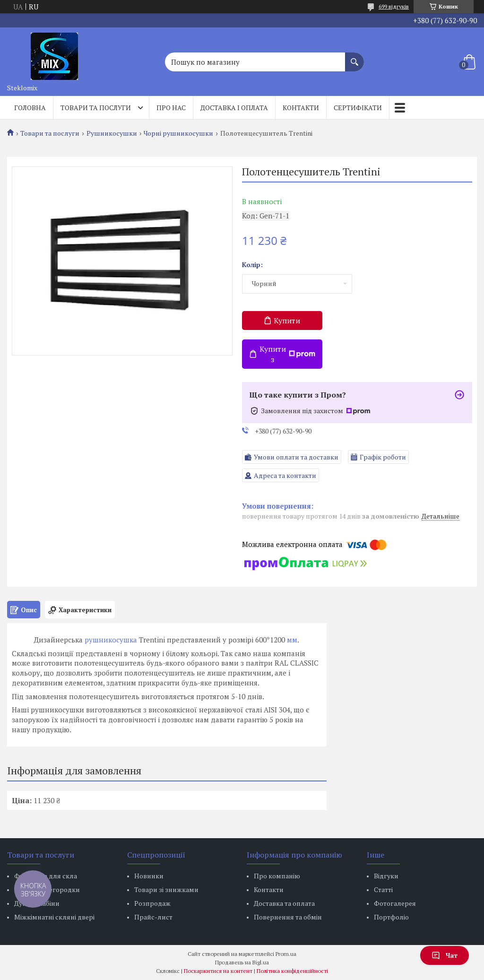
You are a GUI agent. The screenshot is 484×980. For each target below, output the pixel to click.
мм (292, 640)
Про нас (171, 108)
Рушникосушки (112, 133)
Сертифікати (358, 108)
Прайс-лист (153, 917)
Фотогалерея (395, 903)
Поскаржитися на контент (218, 971)
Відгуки (386, 876)
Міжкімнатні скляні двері (54, 917)
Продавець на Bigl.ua (242, 962)
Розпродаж (152, 903)
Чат (445, 955)
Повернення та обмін (288, 917)
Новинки (149, 876)
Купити (287, 321)
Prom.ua (286, 954)
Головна (30, 108)
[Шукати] (354, 57)
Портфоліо (391, 917)
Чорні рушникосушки (178, 133)
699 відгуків (394, 6)
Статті (383, 889)
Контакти (301, 108)
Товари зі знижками (166, 889)
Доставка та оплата (284, 903)
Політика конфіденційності (292, 971)
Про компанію (277, 876)
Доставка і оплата (234, 108)
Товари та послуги (96, 108)
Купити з (287, 354)
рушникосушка (111, 640)
